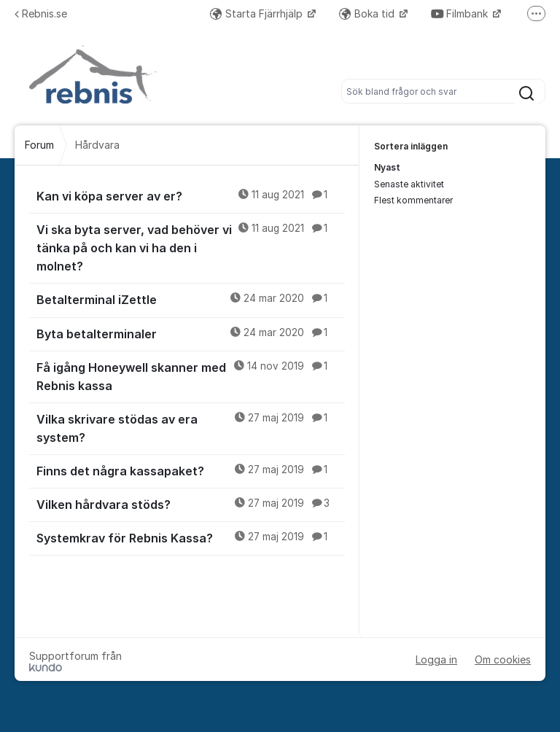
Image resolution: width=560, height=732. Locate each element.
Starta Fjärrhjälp (258, 13)
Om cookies (503, 659)
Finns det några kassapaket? (191, 470)
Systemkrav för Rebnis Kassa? (191, 537)
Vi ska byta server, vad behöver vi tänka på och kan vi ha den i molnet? (191, 247)
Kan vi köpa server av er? (191, 195)
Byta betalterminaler (191, 333)
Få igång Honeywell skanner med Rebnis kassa (191, 376)
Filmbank (461, 13)
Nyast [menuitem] (387, 167)
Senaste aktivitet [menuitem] (409, 184)
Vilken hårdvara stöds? (191, 504)
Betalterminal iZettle (191, 299)
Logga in (436, 659)
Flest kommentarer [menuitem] (413, 200)
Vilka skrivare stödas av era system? (191, 428)
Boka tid (368, 13)
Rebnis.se (41, 13)
